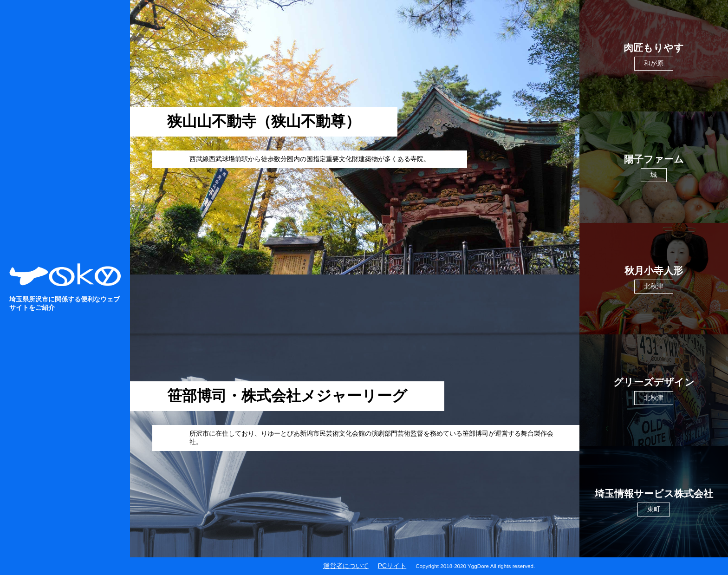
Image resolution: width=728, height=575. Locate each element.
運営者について (346, 566)
